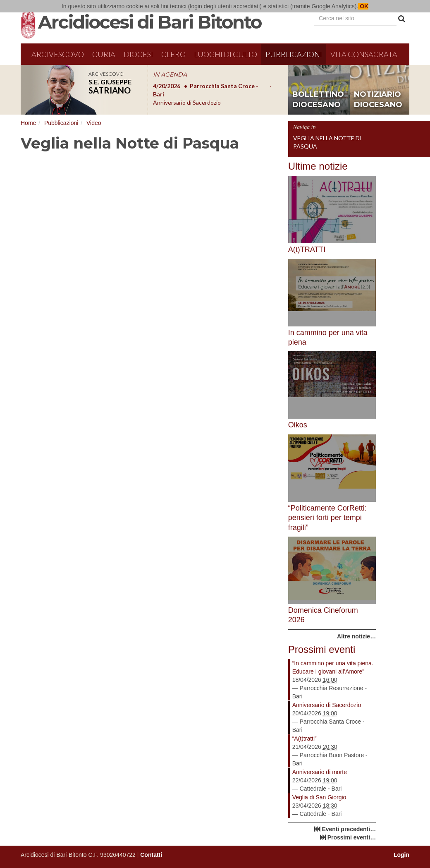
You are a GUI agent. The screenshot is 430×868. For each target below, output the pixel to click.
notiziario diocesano (378, 100)
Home (28, 123)
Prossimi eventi (322, 649)
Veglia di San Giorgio (319, 797)
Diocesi (138, 54)
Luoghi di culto (226, 54)
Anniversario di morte (320, 772)
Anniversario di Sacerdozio (327, 705)
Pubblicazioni (294, 54)
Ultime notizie (318, 166)
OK (363, 6)
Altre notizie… (356, 636)
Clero (173, 54)
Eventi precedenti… (349, 829)
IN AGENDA (170, 74)
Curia (104, 54)
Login (401, 855)
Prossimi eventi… (352, 837)
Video (94, 123)
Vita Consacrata (364, 54)
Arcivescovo (58, 54)
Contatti (151, 855)
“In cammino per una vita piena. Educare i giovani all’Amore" (333, 667)
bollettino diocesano (318, 100)
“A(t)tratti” (305, 739)
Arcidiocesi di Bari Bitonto (150, 22)
